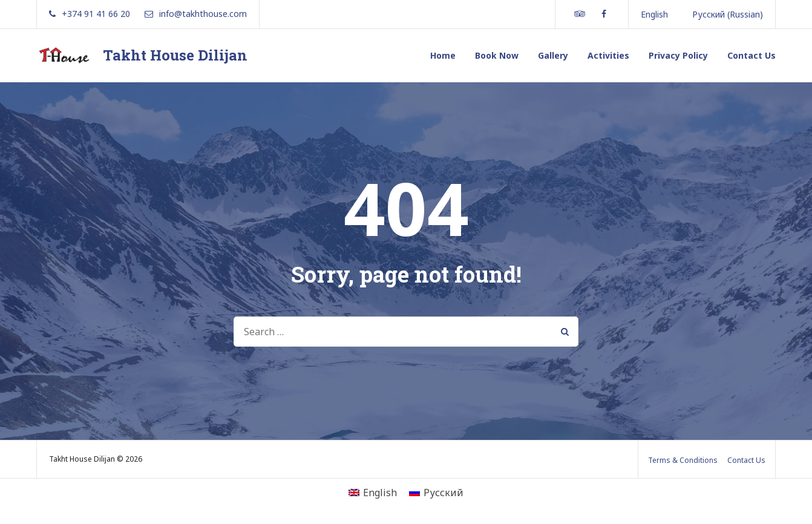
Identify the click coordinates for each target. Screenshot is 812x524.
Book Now (497, 55)
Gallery (553, 55)
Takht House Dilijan (175, 55)
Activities (608, 55)
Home (443, 55)
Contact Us (751, 55)
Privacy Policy (678, 55)
